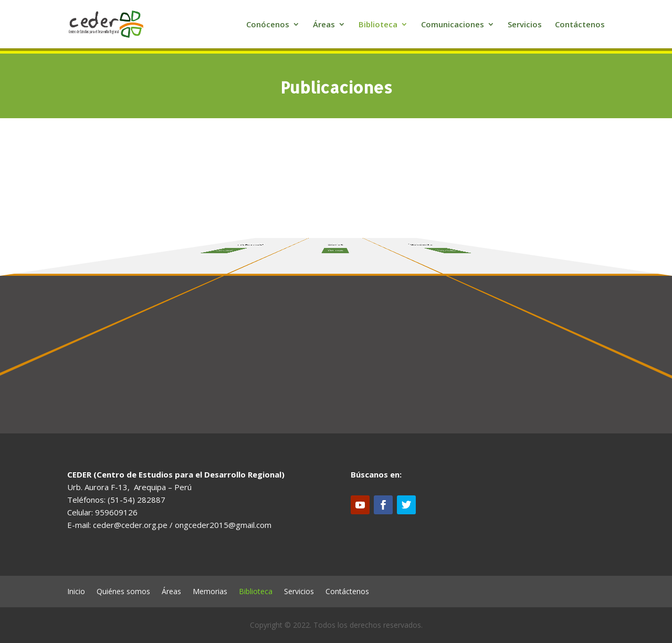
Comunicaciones (453, 25)
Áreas (324, 25)
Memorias (210, 592)
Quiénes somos (123, 592)
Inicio (76, 592)
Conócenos (268, 25)
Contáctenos (580, 25)
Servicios (525, 25)
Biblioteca (378, 25)
